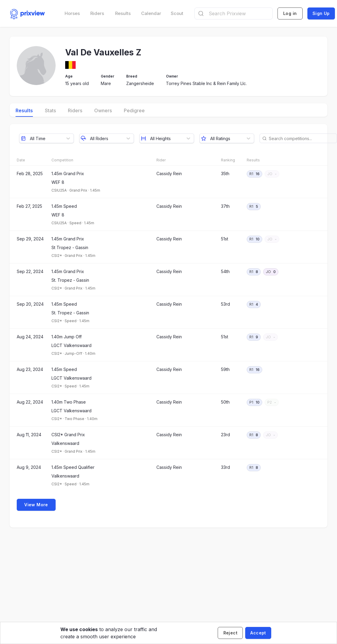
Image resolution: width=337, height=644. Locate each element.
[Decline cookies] (230, 633)
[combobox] (234, 13)
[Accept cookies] (258, 633)
